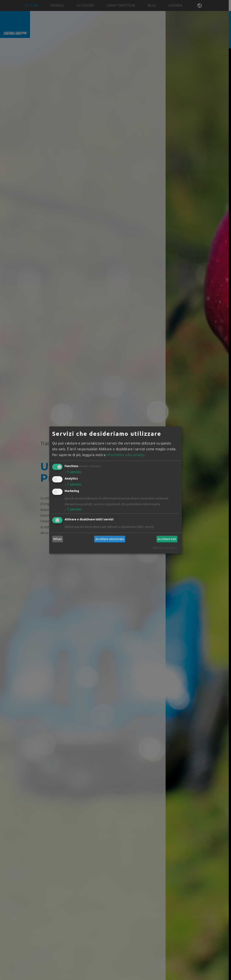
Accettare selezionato (110, 539)
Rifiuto (58, 539)
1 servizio (73, 472)
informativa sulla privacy (125, 455)
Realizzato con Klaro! (165, 548)
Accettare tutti (167, 539)
